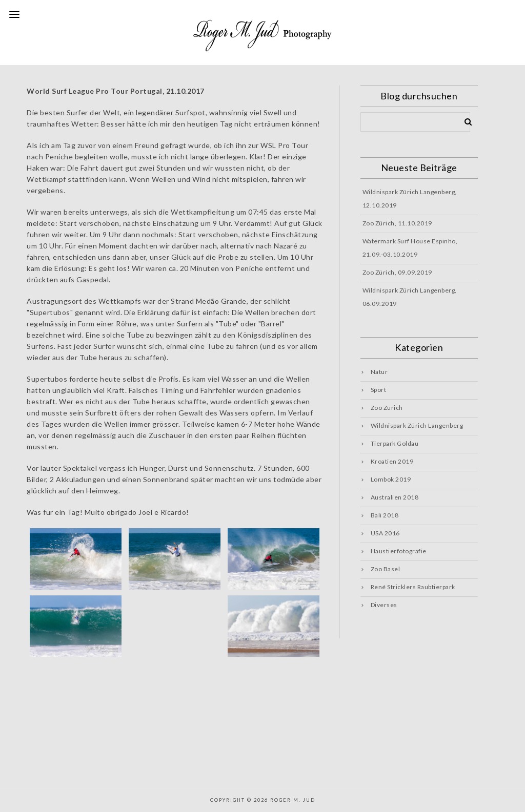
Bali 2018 (385, 515)
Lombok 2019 (391, 479)
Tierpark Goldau (395, 443)
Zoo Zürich (387, 408)
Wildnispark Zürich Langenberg (417, 425)
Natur (379, 372)
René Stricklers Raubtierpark (413, 587)
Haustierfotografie (399, 551)
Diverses (384, 605)
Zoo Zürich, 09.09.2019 (397, 272)
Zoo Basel (386, 569)
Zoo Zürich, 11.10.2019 (397, 223)
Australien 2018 (395, 497)
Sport (379, 390)
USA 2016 (385, 533)
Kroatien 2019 (392, 461)
